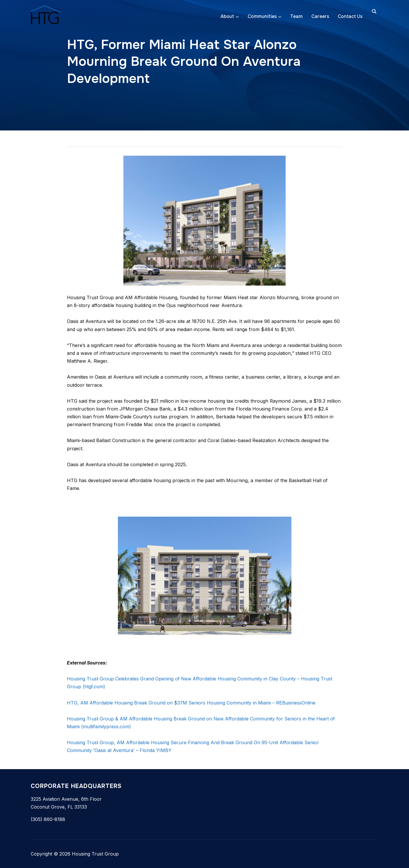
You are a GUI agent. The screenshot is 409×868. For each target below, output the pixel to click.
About (227, 16)
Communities (262, 16)
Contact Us (350, 16)
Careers (320, 16)
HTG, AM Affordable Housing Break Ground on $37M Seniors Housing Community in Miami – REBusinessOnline (191, 703)
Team (296, 16)
